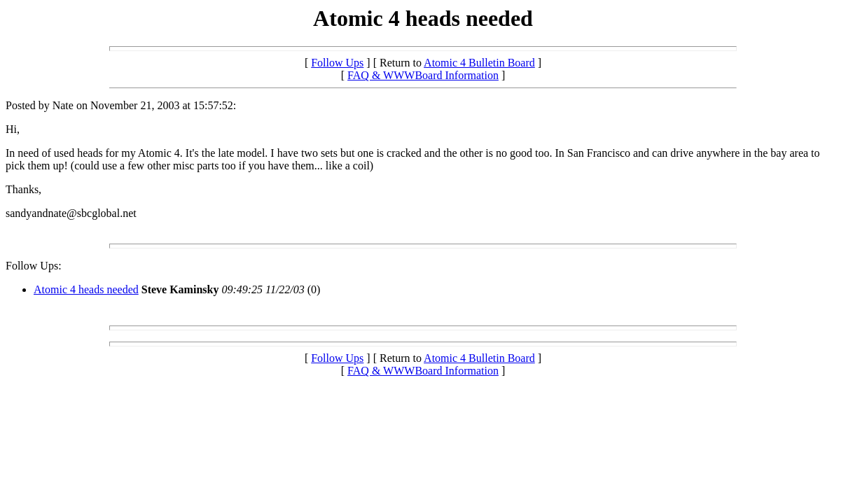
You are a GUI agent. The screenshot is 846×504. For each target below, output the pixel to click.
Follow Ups (337, 63)
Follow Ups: (34, 266)
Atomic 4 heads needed (86, 289)
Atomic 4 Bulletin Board (479, 63)
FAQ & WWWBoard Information (423, 75)
